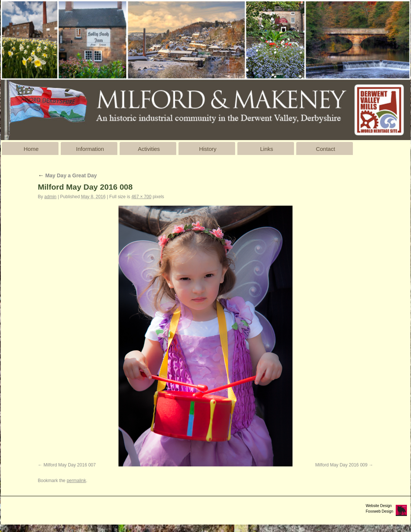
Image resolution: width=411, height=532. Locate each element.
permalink (76, 481)
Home (31, 149)
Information (90, 149)
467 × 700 (142, 197)
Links (267, 149)
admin (50, 197)
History (208, 149)
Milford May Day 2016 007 (70, 465)
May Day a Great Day (67, 175)
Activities (149, 149)
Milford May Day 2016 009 (341, 465)
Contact (326, 149)
